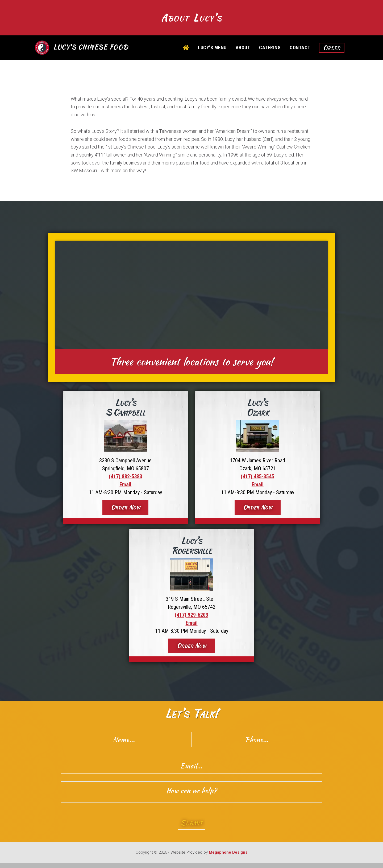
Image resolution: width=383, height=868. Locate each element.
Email (125, 486)
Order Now (126, 509)
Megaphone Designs (228, 857)
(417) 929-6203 (191, 616)
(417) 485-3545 (257, 478)
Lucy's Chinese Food (91, 49)
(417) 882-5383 (126, 478)
